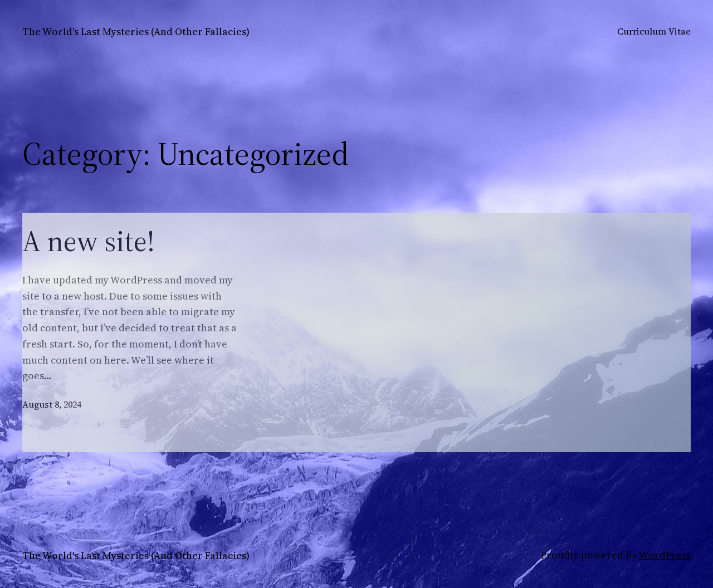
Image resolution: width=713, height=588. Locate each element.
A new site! (89, 241)
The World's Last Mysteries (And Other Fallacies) (136, 31)
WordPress (665, 555)
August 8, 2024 (52, 404)
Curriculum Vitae (654, 31)
